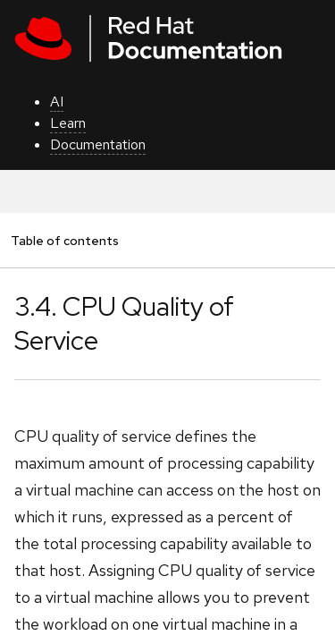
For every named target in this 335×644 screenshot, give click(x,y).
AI (57, 102)
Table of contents (64, 240)
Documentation (98, 144)
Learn (68, 123)
